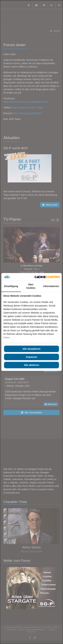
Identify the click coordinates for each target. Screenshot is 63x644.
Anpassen (32, 357)
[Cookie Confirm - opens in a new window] (47, 277)
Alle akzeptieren (32, 349)
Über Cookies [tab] (31, 286)
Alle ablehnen (32, 365)
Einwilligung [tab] (11, 286)
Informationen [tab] (51, 286)
